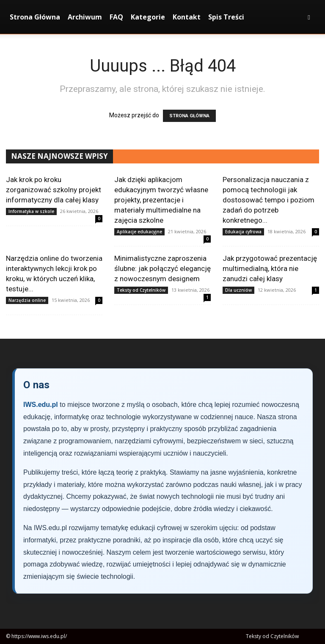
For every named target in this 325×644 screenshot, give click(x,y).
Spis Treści (226, 17)
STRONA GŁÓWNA (189, 116)
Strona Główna (35, 17)
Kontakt (187, 17)
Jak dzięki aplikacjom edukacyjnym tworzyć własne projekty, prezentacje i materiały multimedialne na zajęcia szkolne (161, 200)
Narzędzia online (27, 300)
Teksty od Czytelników (141, 290)
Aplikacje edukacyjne (139, 232)
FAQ (116, 17)
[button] (309, 17)
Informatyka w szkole (31, 211)
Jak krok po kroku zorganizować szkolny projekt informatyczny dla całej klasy (54, 190)
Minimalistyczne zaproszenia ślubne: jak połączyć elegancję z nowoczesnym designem (162, 268)
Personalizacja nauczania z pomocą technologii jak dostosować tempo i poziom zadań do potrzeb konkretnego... (269, 200)
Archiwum (85, 17)
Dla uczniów (238, 290)
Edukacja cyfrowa (243, 232)
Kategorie (148, 17)
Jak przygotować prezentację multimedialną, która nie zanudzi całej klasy (270, 268)
